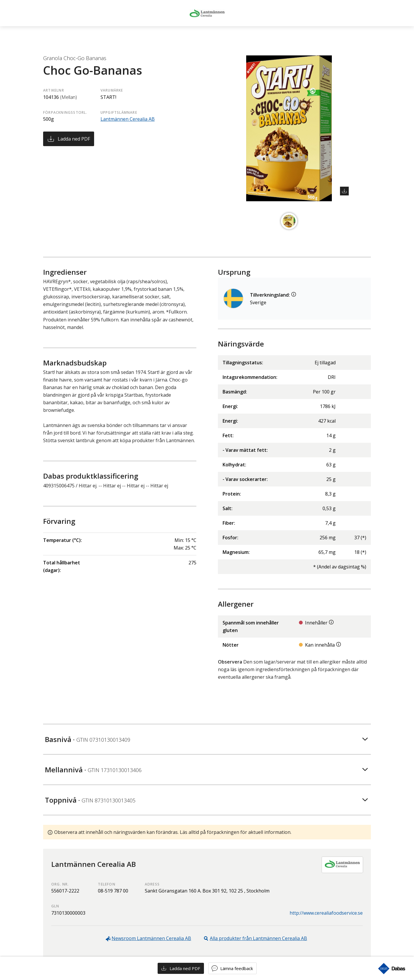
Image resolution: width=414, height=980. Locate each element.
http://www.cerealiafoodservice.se (326, 913)
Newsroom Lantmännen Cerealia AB (151, 938)
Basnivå (88, 739)
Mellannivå (93, 770)
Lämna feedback (237, 968)
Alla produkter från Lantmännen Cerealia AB (258, 938)
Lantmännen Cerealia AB (128, 119)
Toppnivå (90, 800)
